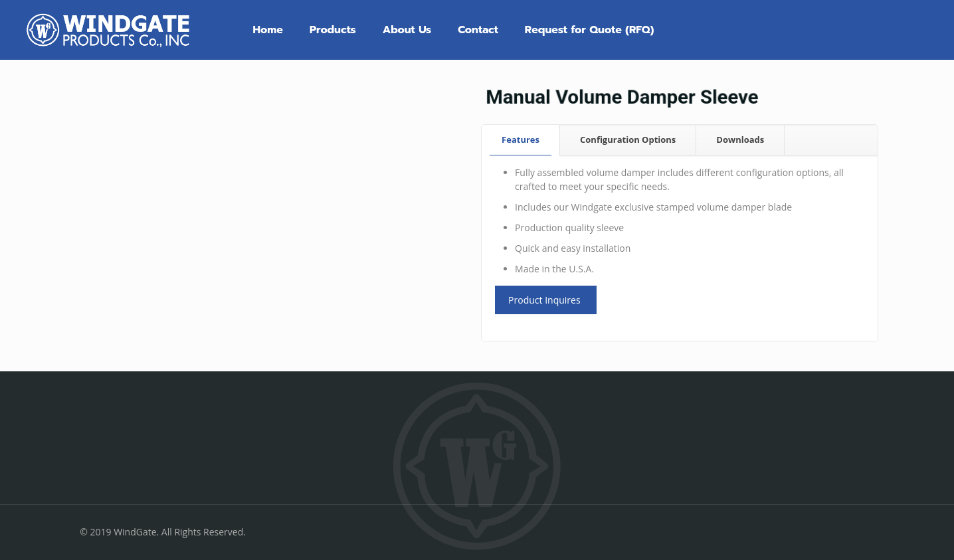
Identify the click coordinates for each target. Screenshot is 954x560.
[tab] (521, 140)
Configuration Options (628, 140)
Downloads (740, 140)
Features (521, 140)
